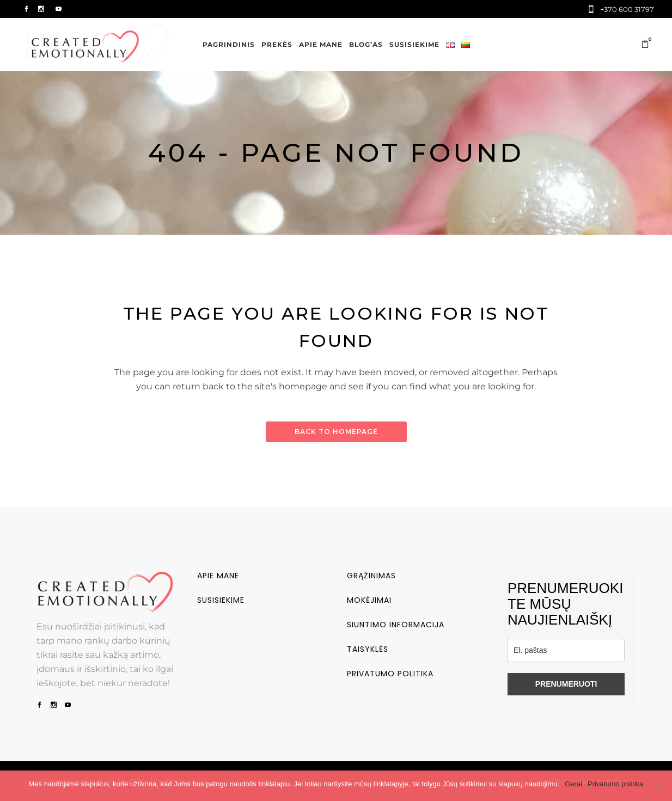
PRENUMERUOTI (566, 684)
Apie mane (218, 576)
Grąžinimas (371, 576)
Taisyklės (368, 649)
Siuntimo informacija (396, 625)
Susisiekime (221, 600)
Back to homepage (336, 432)
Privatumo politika (390, 674)
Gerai (573, 784)
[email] (566, 650)
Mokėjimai (369, 600)
